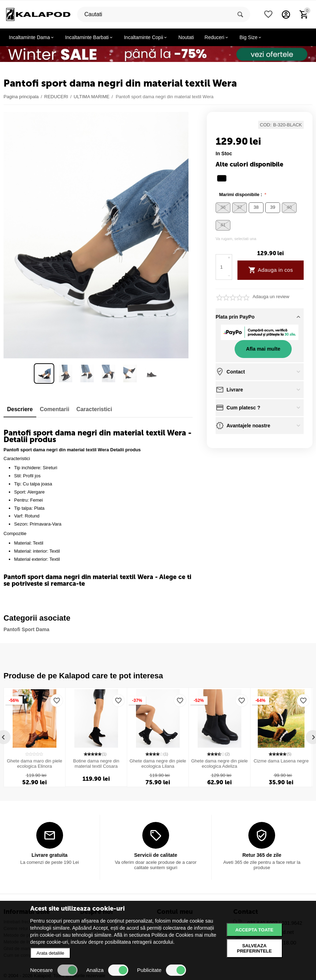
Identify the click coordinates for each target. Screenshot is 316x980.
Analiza (107, 970)
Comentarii (55, 409)
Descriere (20, 409)
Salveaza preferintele (255, 948)
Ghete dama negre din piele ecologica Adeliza (220, 764)
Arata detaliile (51, 953)
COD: (266, 125)
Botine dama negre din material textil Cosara (96, 764)
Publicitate (162, 970)
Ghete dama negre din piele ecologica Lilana (158, 764)
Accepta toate (254, 930)
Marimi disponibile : (241, 194)
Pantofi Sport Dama (26, 629)
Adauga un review (271, 297)
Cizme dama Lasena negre (281, 761)
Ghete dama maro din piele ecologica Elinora (35, 764)
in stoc (224, 153)
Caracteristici (94, 409)
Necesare (54, 970)
